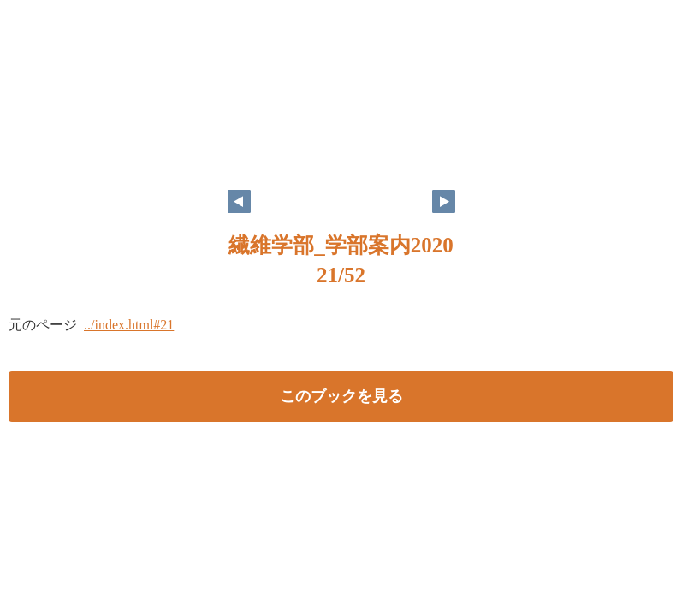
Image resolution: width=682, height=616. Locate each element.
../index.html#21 (129, 325)
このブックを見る (341, 396)
